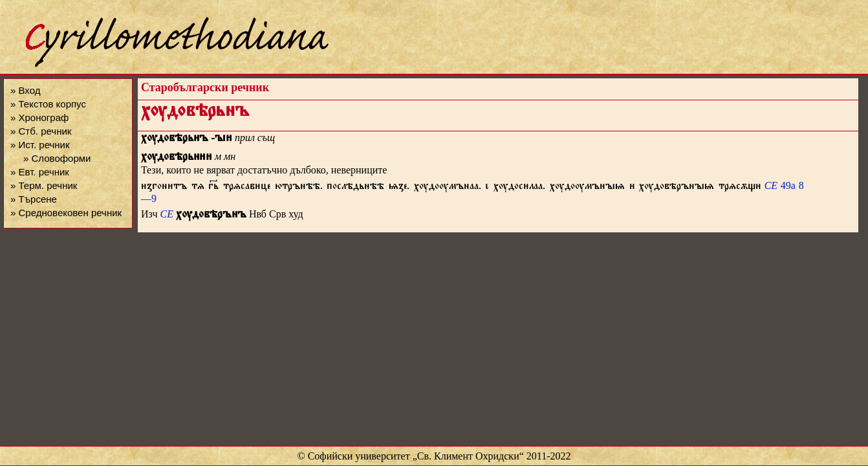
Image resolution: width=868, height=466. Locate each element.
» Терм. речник (44, 185)
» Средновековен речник (66, 213)
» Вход (25, 90)
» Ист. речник (40, 145)
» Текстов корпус (48, 104)
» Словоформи (57, 158)
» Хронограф (39, 117)
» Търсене (34, 199)
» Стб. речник (41, 131)
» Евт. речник (40, 172)
